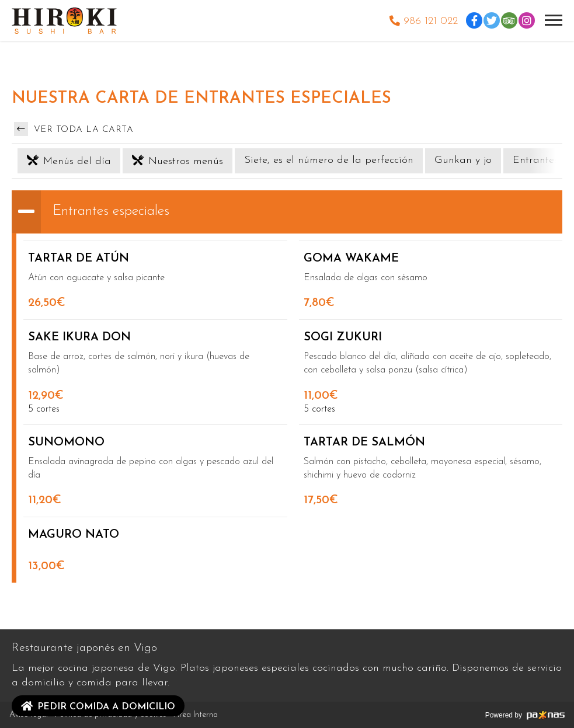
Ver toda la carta (74, 129)
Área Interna (196, 715)
